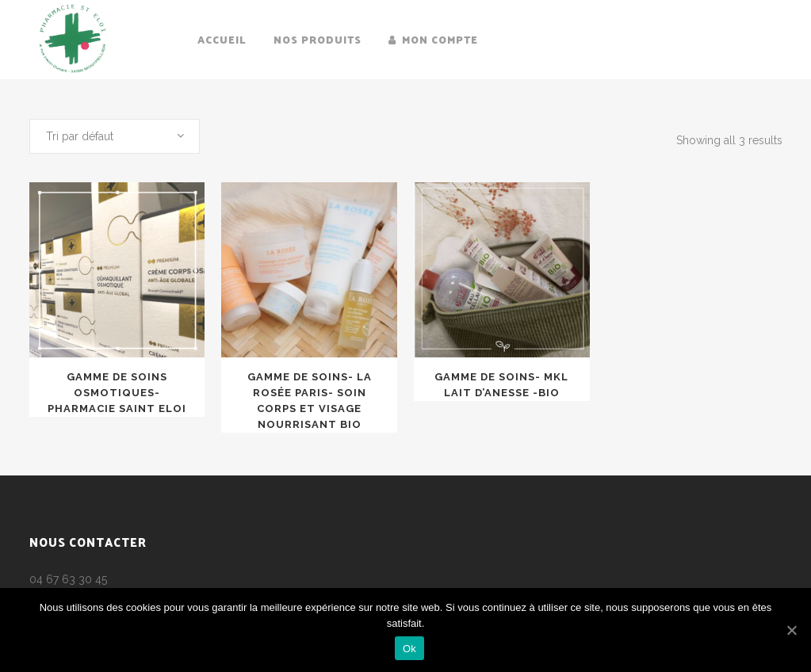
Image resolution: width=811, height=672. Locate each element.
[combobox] (115, 136)
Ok (409, 649)
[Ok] (791, 630)
